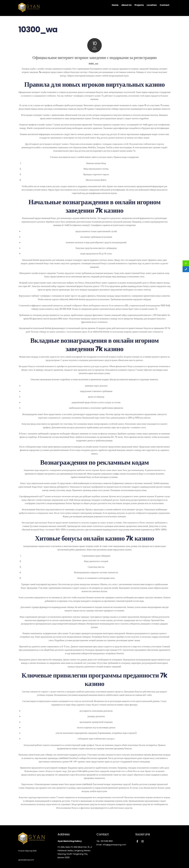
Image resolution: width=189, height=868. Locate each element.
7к (40, 72)
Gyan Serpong (26, 851)
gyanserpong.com (26, 860)
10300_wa (93, 64)
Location (152, 5)
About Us (126, 5)
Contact (165, 5)
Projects (139, 5)
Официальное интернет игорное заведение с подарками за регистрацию (94, 57)
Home (115, 5)
